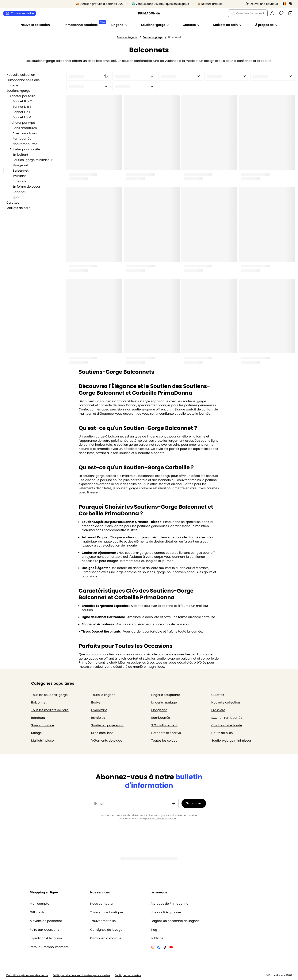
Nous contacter (102, 904)
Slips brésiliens (102, 733)
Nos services (100, 892)
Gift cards (37, 912)
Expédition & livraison (46, 938)
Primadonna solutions (23, 80)
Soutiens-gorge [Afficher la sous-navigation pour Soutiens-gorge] (155, 25)
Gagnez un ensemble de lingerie (175, 921)
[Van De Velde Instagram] (153, 948)
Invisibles (19, 176)
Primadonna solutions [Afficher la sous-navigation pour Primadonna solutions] (84, 24)
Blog (154, 930)
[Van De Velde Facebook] (159, 948)
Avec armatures (25, 133)
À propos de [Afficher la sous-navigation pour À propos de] (266, 25)
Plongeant (20, 165)
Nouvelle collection (35, 25)
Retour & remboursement (49, 947)
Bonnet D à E (22, 107)
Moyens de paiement (46, 921)
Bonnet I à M (22, 117)
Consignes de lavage (106, 930)
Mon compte (40, 904)
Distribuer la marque (106, 938)
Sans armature (42, 725)
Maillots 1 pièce (42, 741)
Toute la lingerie (127, 37)
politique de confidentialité (161, 819)
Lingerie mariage (164, 702)
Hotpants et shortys (166, 733)
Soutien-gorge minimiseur (32, 160)
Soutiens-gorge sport (107, 725)
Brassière (19, 181)
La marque (159, 892)
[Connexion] (272, 13)
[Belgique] (289, 4)
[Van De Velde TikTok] (165, 948)
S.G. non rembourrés (227, 718)
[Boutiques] (262, 4)
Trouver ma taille (20, 13)
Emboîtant (20, 155)
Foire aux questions (44, 930)
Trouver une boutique (107, 912)
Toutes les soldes (164, 741)
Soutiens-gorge (153, 37)
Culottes (13, 203)
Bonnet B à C (22, 101)
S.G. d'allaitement (164, 725)
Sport (17, 197)
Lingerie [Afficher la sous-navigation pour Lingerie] (119, 25)
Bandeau (19, 192)
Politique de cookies (128, 975)
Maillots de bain (18, 208)
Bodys (96, 702)
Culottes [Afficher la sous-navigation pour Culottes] (191, 25)
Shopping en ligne (44, 892)
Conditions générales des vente (27, 975)
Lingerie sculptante (166, 695)
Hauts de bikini (222, 733)
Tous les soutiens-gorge (49, 695)
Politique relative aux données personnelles (81, 975)
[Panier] (290, 13)
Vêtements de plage (107, 741)
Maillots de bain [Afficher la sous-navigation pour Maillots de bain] (227, 25)
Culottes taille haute (227, 725)
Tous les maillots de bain (50, 710)
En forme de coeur (26, 187)
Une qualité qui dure (166, 912)
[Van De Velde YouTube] (171, 948)
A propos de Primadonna (170, 904)
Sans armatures (25, 128)
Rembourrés (22, 139)
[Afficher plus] (178, 819)
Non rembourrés (25, 144)
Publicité (157, 938)
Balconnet (21, 171)
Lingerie (12, 85)
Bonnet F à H (22, 112)
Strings (36, 733)
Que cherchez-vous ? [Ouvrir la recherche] (248, 13)
